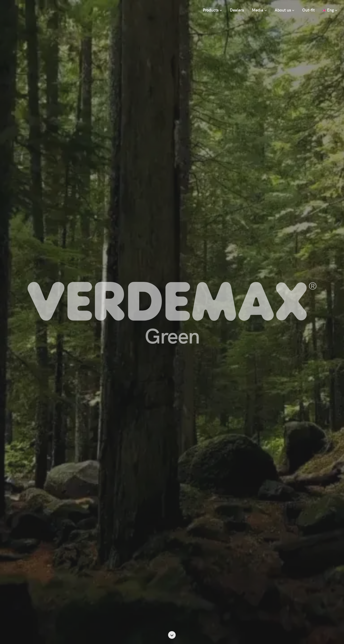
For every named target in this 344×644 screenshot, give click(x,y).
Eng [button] (330, 10)
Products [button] (212, 10)
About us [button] (284, 10)
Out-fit (308, 10)
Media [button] (259, 10)
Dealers (237, 10)
